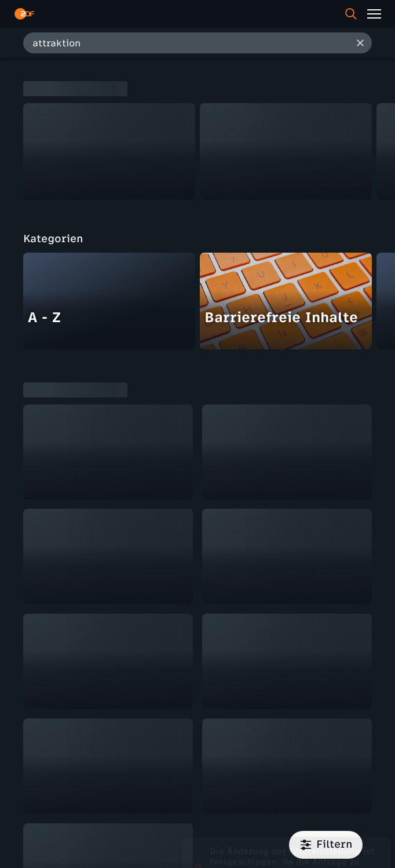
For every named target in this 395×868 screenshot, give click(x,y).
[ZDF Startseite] (24, 14)
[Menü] (374, 14)
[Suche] (351, 14)
